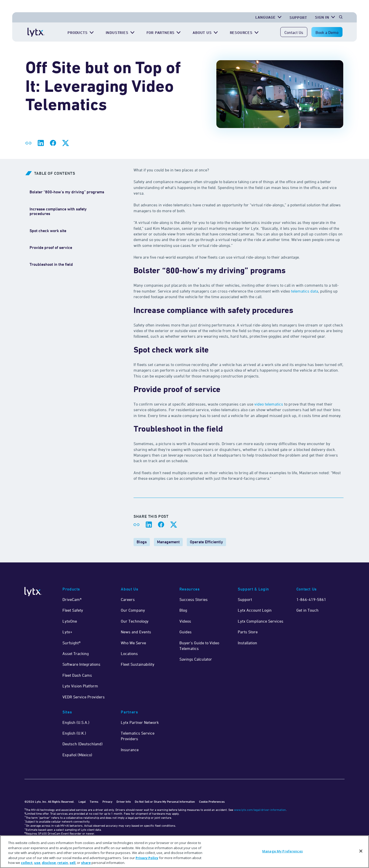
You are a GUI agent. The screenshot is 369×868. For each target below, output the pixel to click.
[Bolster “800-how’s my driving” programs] (67, 192)
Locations (129, 653)
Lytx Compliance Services (261, 621)
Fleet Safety (73, 610)
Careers (128, 599)
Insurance (130, 750)
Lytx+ (67, 632)
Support (245, 599)
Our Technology (135, 621)
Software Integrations (81, 664)
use (37, 863)
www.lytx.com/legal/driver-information (260, 810)
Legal (82, 802)
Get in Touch (307, 610)
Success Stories (194, 599)
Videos (185, 621)
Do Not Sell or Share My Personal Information (165, 802)
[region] (184, 852)
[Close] (361, 851)
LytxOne (70, 621)
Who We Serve (133, 643)
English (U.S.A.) (76, 722)
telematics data (305, 291)
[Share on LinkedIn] (41, 143)
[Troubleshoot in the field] (51, 265)
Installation (247, 643)
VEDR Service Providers (84, 697)
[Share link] (29, 143)
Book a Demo (327, 32)
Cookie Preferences (212, 802)
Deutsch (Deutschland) (83, 744)
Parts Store (248, 632)
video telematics (269, 404)
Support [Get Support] (298, 17)
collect (27, 863)
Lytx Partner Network (140, 722)
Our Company (133, 610)
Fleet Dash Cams (77, 675)
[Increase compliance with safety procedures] (67, 212)
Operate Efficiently (206, 542)
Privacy (107, 802)
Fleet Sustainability (138, 664)
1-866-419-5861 (311, 599)
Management (168, 542)
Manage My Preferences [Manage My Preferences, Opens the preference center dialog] (282, 851)
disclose (49, 863)
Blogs (142, 542)
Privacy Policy (147, 858)
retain (63, 863)
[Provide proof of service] (51, 248)
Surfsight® (71, 643)
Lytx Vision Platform (80, 686)
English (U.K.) (74, 733)
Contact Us (294, 32)
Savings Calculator (196, 659)
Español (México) (77, 755)
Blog (183, 610)
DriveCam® (72, 599)
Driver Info (124, 802)
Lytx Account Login (255, 610)
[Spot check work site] (48, 231)
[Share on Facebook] (53, 143)
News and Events (136, 632)
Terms (94, 802)
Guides (186, 632)
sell (73, 863)
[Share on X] (65, 143)
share (86, 863)
